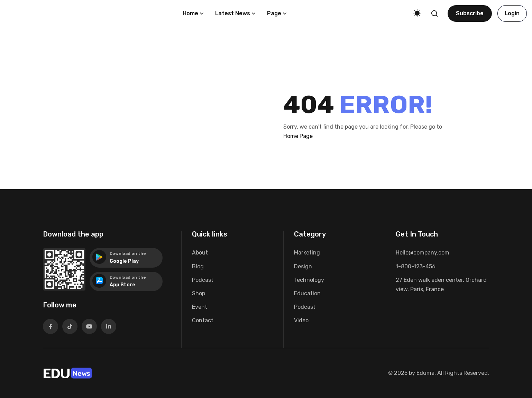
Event (200, 307)
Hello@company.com (423, 253)
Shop (199, 293)
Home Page (298, 136)
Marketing (307, 253)
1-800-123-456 (416, 266)
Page (274, 13)
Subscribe (470, 13)
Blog (198, 266)
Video (301, 320)
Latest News (233, 13)
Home (190, 13)
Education (307, 293)
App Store (122, 285)
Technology (309, 280)
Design (303, 266)
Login (512, 13)
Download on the (128, 253)
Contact (203, 320)
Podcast (203, 280)
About (200, 253)
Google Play (124, 261)
